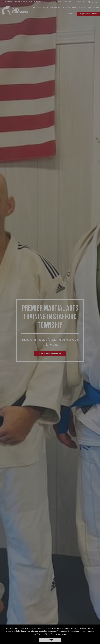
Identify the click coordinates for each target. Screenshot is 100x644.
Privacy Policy (50, 634)
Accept (50, 640)
